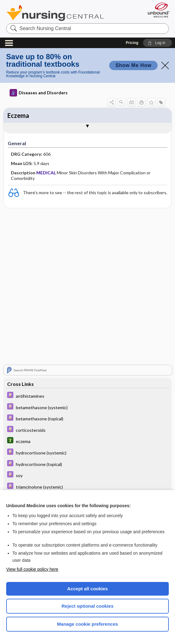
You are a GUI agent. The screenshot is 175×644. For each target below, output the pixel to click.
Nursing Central (55, 13)
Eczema (18, 115)
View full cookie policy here (32, 569)
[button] (157, 43)
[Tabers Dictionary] (87, 441)
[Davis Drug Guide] (87, 396)
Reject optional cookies (87, 606)
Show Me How (133, 65)
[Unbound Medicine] (157, 10)
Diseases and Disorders (39, 93)
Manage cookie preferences (88, 624)
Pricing (132, 43)
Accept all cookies (88, 589)
